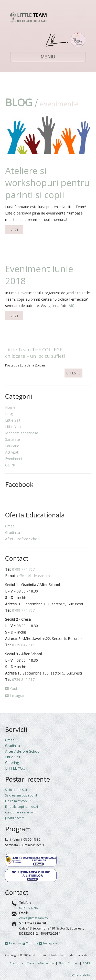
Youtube (14, 688)
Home (10, 407)
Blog (9, 414)
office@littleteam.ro (34, 576)
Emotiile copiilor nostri (22, 807)
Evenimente (15, 459)
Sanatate (13, 439)
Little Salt (13, 420)
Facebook (13, 943)
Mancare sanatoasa (22, 433)
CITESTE (73, 373)
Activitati (12, 452)
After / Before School (23, 539)
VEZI (14, 230)
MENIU (48, 57)
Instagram (16, 695)
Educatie (12, 446)
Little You (13, 427)
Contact (73, 963)
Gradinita (13, 532)
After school (47, 963)
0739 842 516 (23, 645)
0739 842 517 (23, 680)
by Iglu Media (81, 975)
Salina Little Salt (16, 790)
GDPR (10, 465)
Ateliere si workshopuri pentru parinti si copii (47, 183)
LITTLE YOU (15, 768)
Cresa (10, 526)
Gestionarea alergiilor (21, 812)
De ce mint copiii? (18, 801)
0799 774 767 (23, 569)
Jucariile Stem (15, 818)
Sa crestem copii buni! (21, 795)
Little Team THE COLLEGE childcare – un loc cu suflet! (35, 353)
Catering (12, 763)
